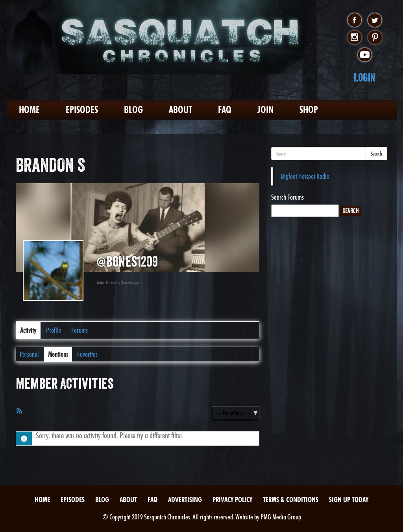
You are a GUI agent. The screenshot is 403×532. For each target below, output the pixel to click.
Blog (133, 110)
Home (29, 110)
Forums (79, 330)
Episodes (82, 110)
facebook (354, 20)
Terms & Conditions (291, 500)
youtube (365, 55)
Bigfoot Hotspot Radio (305, 176)
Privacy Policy (232, 500)
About (180, 110)
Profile (54, 330)
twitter (375, 20)
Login (365, 77)
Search (376, 154)
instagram (354, 38)
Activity (28, 330)
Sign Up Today (349, 500)
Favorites (87, 354)
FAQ (225, 110)
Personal (29, 354)
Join (265, 110)
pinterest (375, 38)
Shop (309, 110)
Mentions (58, 354)
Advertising (185, 500)
